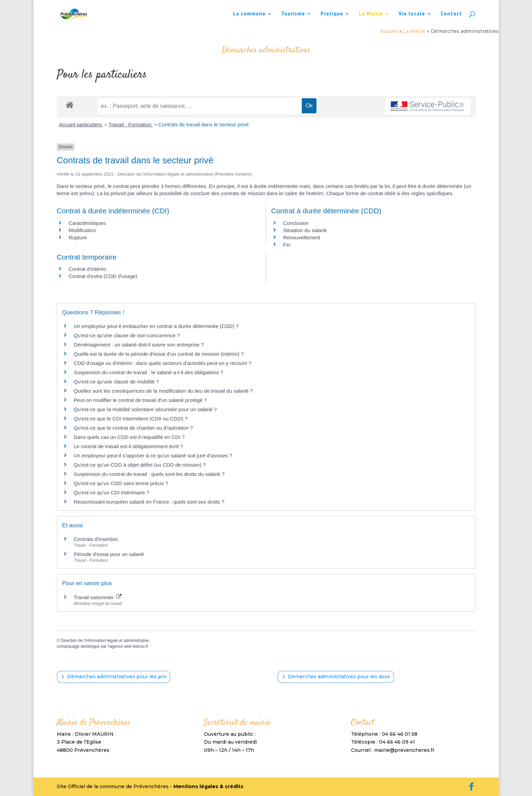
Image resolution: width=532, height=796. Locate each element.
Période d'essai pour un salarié (109, 554)
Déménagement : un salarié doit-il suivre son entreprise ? (139, 345)
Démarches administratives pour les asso (339, 677)
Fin (287, 245)
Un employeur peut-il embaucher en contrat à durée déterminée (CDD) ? (156, 326)
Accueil (389, 31)
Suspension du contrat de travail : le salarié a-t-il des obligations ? (149, 372)
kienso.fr (140, 646)
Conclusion (296, 223)
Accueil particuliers (81, 124)
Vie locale (412, 14)
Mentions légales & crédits (208, 786)
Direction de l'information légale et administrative (105, 641)
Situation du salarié (305, 230)
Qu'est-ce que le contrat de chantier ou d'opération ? (133, 428)
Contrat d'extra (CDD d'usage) (103, 276)
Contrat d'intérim (88, 269)
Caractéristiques (87, 223)
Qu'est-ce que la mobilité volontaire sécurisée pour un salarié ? (145, 409)
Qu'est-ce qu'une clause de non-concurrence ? (127, 335)
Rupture (78, 237)
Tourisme (293, 14)
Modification (82, 230)
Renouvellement (302, 237)
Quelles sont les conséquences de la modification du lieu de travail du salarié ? (164, 391)
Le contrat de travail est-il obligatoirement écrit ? (128, 446)
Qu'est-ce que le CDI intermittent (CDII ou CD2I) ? (131, 419)
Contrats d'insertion (96, 539)
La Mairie (371, 14)
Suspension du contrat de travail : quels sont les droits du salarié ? (149, 474)
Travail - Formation (131, 124)
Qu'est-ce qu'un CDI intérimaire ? (112, 492)
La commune (249, 14)
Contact (451, 14)
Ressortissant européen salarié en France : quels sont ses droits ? (149, 502)
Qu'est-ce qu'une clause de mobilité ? (116, 382)
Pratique (332, 14)
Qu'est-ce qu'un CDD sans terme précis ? (121, 483)
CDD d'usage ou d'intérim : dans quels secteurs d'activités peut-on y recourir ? (163, 363)
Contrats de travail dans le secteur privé (204, 124)
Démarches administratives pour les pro (117, 677)
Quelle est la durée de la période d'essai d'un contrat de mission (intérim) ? (159, 354)
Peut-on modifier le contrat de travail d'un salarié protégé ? (140, 400)
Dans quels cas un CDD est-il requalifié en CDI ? (129, 437)
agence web (121, 646)
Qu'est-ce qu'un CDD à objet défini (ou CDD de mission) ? (140, 465)
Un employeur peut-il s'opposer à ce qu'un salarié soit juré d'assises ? (153, 456)
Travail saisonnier (98, 597)
